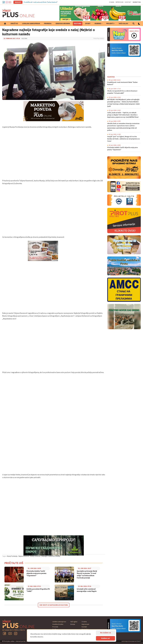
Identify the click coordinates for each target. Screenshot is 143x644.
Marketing (137, 2)
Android (134, 50)
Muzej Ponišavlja (12, 556)
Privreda (48, 24)
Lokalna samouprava (31, 24)
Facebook (4, 2)
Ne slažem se (106, 633)
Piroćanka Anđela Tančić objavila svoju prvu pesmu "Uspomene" (36, 573)
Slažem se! (105, 638)
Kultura (78, 24)
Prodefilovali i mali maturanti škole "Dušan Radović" (41, 2)
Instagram (7, 2)
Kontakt (128, 2)
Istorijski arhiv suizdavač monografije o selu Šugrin (87, 590)
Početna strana (5, 24)
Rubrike (98, 24)
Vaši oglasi (123, 24)
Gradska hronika (63, 24)
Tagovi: (5, 556)
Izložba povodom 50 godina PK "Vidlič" (38, 590)
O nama (112, 2)
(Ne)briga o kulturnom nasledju (51, 556)
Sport (88, 24)
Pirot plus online (18, 13)
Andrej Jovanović (35, 556)
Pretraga (134, 24)
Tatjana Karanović (24, 556)
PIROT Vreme (124, 66)
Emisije (73, 624)
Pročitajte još (14, 563)
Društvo (14, 24)
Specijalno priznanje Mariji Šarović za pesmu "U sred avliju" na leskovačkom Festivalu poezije (87, 575)
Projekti (110, 24)
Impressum (120, 2)
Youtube (10, 2)
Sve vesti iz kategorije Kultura (54, 605)
